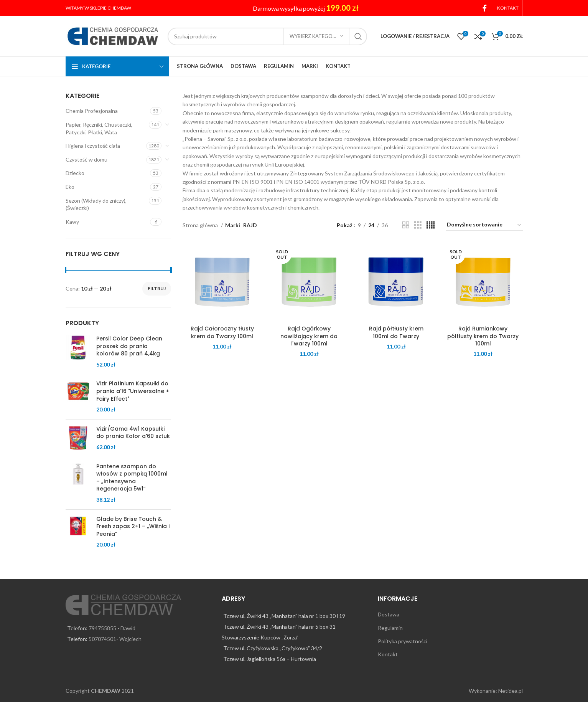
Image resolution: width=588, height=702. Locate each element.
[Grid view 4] (431, 225)
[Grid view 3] (418, 225)
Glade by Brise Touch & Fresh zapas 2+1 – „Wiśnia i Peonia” (133, 527)
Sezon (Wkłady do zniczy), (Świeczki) (96, 204)
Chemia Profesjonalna (92, 111)
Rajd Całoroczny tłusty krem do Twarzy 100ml (222, 332)
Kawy (72, 222)
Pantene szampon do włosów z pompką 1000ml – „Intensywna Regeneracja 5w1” (132, 478)
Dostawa (389, 614)
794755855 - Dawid (112, 628)
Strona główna (201, 225)
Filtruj (157, 288)
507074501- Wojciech (115, 639)
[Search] (267, 36)
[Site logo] (113, 36)
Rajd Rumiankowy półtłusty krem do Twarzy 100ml (483, 336)
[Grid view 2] (406, 225)
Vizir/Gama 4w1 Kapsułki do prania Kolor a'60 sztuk (133, 433)
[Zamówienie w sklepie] (484, 225)
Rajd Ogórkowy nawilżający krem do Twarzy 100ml (309, 336)
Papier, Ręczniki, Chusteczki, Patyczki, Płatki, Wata (99, 128)
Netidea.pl (511, 691)
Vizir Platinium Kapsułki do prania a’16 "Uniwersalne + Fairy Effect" (133, 391)
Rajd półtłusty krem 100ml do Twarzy (396, 332)
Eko (70, 187)
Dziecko (75, 173)
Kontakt (388, 654)
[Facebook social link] (485, 8)
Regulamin (390, 628)
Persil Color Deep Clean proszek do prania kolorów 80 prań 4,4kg (129, 346)
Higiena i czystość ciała (93, 146)
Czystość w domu (86, 159)
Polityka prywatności (403, 641)
